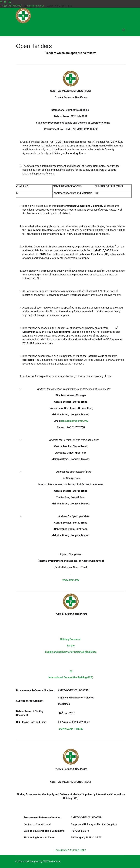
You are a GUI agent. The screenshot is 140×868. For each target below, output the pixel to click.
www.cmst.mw (71, 580)
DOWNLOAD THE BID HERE (71, 850)
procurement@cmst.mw (74, 421)
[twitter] (5, 2)
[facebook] (1, 2)
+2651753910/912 (12, 6)
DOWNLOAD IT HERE (71, 729)
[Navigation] (123, 30)
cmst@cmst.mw (35, 6)
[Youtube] (10, 2)
